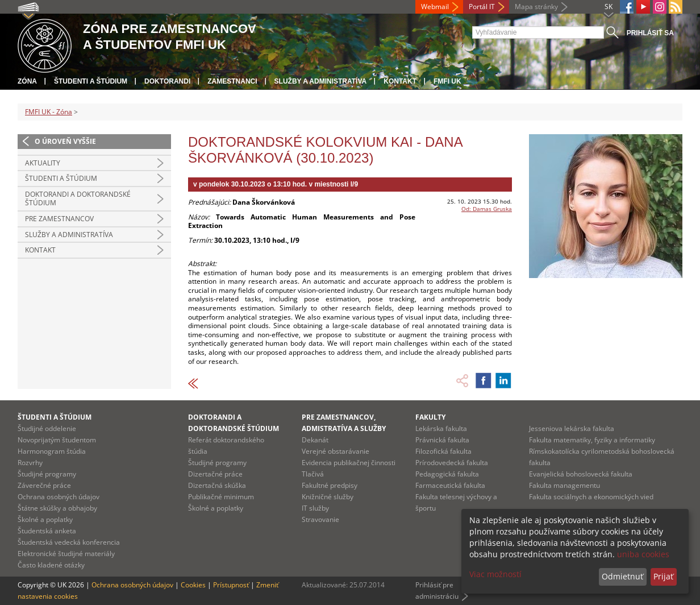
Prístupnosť (231, 585)
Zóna (27, 81)
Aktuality (43, 163)
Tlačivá (313, 474)
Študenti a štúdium (91, 81)
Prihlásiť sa (650, 33)
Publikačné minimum (221, 497)
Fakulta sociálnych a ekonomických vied (591, 497)
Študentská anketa (47, 531)
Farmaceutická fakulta (450, 485)
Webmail (435, 7)
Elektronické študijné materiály (66, 554)
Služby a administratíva (321, 81)
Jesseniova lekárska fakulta (572, 428)
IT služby (315, 508)
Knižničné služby (328, 497)
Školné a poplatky (45, 519)
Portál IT (482, 7)
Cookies (193, 585)
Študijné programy (47, 474)
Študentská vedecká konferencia (69, 542)
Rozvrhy (30, 463)
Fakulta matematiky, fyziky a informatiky (592, 440)
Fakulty (430, 417)
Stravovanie (320, 519)
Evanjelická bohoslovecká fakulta (581, 474)
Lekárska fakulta (441, 428)
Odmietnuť (622, 576)
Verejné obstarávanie (336, 451)
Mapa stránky (536, 7)
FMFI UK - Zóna (49, 112)
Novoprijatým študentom (57, 440)
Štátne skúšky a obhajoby (57, 508)
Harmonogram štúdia (52, 451)
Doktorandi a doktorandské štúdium (78, 199)
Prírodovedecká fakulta (452, 463)
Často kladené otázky (51, 565)
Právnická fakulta (442, 440)
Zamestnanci (232, 81)
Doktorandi (167, 81)
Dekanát (315, 440)
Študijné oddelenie (47, 428)
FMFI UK (447, 81)
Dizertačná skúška (217, 485)
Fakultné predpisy (330, 485)
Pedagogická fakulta (447, 474)
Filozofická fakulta (443, 451)
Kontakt (400, 81)
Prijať (663, 576)
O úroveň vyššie (65, 141)
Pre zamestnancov (59, 219)
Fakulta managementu (564, 485)
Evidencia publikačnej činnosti (349, 463)
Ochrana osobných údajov (59, 497)
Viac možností (495, 574)
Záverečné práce (44, 485)
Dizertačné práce (215, 474)
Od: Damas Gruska (487, 209)
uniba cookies (643, 554)
